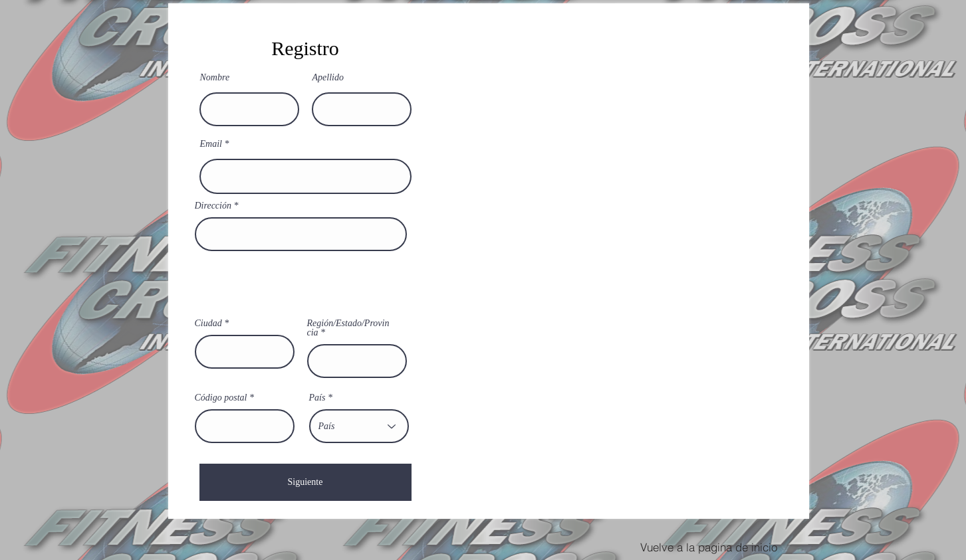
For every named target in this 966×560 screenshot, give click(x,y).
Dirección (213, 206)
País (317, 398)
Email (211, 144)
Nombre (215, 78)
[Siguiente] (305, 482)
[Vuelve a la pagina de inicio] (709, 547)
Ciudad (208, 324)
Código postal (221, 398)
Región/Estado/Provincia (348, 328)
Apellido (328, 78)
